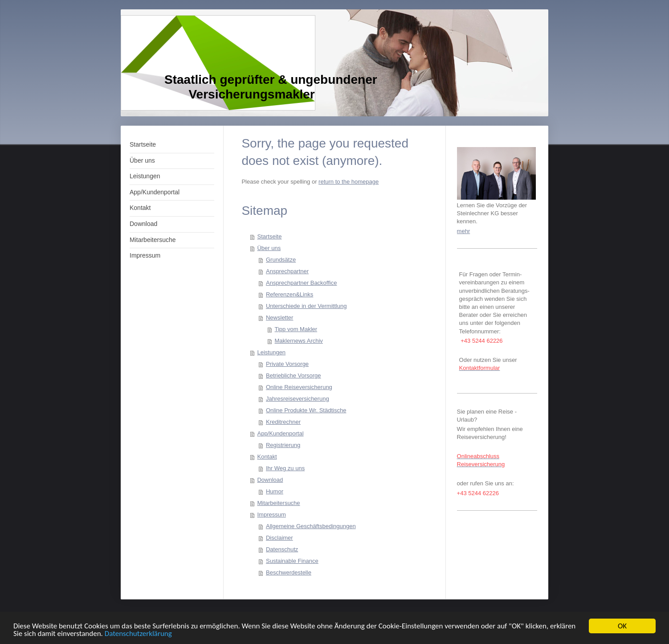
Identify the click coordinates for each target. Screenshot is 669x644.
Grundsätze (281, 260)
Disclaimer (279, 538)
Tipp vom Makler (296, 329)
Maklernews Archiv (298, 341)
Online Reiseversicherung (299, 387)
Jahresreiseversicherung (298, 399)
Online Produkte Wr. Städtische (306, 410)
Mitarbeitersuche (278, 503)
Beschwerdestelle (289, 572)
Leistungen (271, 352)
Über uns (269, 248)
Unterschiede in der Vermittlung (306, 306)
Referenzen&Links (290, 294)
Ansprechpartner (287, 271)
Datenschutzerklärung (138, 634)
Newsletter (279, 318)
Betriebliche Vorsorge (294, 375)
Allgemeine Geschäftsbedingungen (311, 526)
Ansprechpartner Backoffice (301, 283)
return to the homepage (349, 182)
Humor (275, 491)
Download (270, 480)
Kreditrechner (283, 422)
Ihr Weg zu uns (285, 468)
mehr (464, 231)
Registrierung (283, 445)
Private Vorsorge (287, 364)
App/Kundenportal (280, 433)
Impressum (271, 515)
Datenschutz (282, 549)
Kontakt (267, 457)
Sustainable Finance (292, 561)
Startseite (269, 236)
